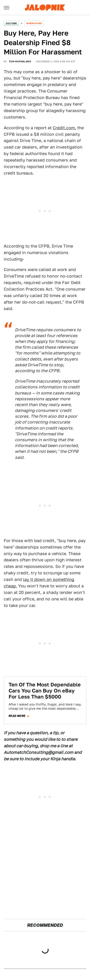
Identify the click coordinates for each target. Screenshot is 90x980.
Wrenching (34, 23)
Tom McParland (20, 61)
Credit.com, (64, 128)
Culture (11, 23)
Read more (17, 716)
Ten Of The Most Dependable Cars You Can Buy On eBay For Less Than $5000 (45, 691)
